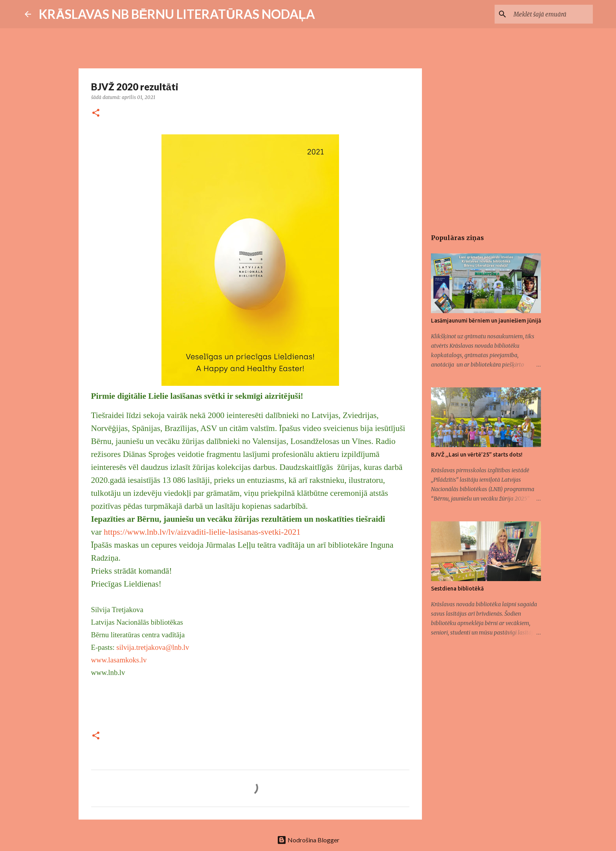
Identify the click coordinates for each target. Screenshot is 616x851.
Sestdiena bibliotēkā (457, 589)
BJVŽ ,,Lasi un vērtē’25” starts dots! (477, 455)
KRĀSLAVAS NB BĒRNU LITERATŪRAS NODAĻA (177, 14)
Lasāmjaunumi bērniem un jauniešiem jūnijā (486, 321)
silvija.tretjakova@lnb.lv (153, 647)
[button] (96, 113)
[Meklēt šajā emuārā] (552, 14)
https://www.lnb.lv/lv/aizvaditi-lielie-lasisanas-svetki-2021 (202, 532)
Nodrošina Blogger (308, 840)
